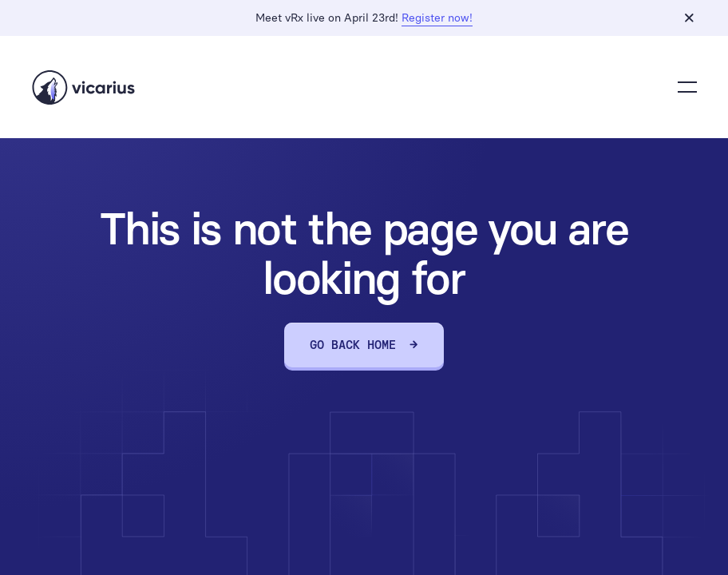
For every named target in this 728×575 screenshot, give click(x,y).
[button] (687, 87)
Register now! (437, 18)
